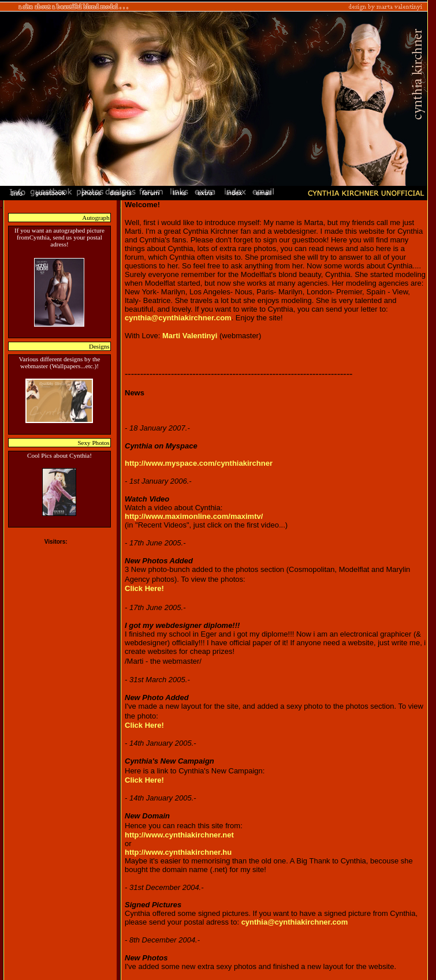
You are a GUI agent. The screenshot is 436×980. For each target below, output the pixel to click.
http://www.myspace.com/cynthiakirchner (199, 463)
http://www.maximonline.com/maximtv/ (194, 516)
